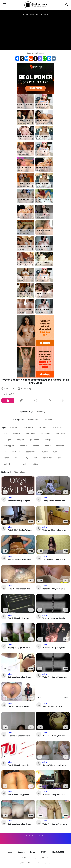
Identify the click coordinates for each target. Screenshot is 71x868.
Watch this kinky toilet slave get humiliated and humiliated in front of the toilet (55, 794)
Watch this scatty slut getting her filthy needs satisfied (20, 501)
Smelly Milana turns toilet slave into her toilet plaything (55, 501)
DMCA (44, 852)
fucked (7, 464)
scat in (48, 446)
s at (5, 452)
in (16, 464)
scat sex (17, 433)
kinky (25, 464)
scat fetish (60, 433)
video (36, 464)
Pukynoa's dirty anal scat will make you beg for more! (55, 559)
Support (21, 852)
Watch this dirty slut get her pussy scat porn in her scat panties (55, 824)
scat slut (24, 446)
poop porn (35, 440)
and (60, 458)
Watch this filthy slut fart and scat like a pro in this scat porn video (20, 530)
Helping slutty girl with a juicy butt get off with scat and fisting (20, 647)
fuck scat (57, 452)
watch (6, 458)
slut (35, 458)
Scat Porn (49, 419)
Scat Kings (41, 411)
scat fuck (60, 446)
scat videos (29, 427)
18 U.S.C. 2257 (58, 852)
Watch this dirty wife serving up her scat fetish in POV (55, 677)
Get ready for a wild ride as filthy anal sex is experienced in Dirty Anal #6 (20, 824)
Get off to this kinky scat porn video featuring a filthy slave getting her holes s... (20, 559)
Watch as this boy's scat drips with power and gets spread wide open (55, 706)
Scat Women (33, 419)
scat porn (14, 427)
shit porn (21, 440)
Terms (33, 852)
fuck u (45, 452)
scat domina (31, 452)
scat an (36, 446)
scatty (25, 458)
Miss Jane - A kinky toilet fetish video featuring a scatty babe (55, 736)
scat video (45, 433)
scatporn (43, 427)
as (16, 458)
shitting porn (9, 446)
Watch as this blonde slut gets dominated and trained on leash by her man (55, 530)
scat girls (7, 440)
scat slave (57, 427)
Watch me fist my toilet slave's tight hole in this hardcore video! (55, 618)
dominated (48, 458)
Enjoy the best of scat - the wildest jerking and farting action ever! (20, 589)
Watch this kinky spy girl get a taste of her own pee (20, 765)
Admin (10, 498)
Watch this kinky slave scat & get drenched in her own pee (20, 618)
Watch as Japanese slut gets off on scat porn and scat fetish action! (20, 706)
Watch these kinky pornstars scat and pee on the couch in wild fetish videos (20, 794)
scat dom (16, 452)
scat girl (48, 440)
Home (9, 852)
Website (19, 472)
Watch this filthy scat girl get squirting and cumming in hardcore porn (55, 589)
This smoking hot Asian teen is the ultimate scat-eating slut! (20, 736)
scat (5, 433)
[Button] (8, 401)
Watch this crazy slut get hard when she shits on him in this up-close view (55, 647)
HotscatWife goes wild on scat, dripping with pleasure (55, 765)
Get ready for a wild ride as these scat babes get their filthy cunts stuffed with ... (20, 677)
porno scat (31, 433)
